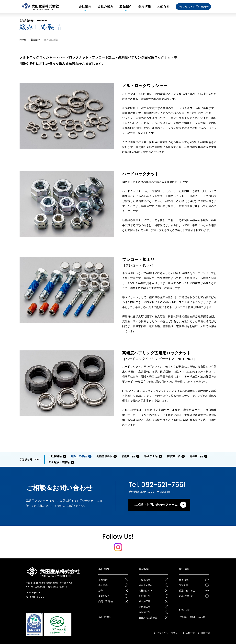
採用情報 (184, 569)
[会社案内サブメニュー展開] (85, 11)
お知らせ (184, 610)
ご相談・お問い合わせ (192, 617)
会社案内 (104, 569)
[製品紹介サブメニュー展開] (126, 11)
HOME (23, 40)
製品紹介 (35, 40)
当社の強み (105, 617)
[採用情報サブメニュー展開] (145, 11)
